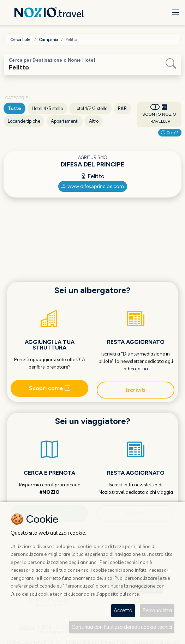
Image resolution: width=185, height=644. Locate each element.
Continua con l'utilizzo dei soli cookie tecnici (122, 627)
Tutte (14, 108)
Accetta (123, 610)
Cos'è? (170, 133)
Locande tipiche (24, 121)
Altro (94, 121)
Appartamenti (65, 121)
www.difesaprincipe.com (93, 186)
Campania (49, 40)
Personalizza (157, 610)
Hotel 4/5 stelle (47, 108)
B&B (122, 108)
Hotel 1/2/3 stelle (90, 108)
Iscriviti (136, 390)
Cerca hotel (21, 40)
